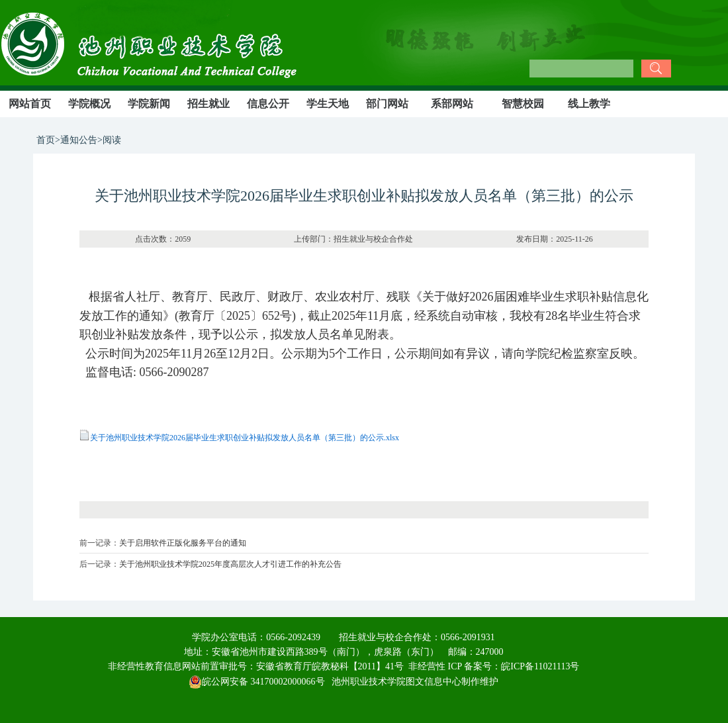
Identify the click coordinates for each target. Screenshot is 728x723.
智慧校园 (523, 104)
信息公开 (268, 104)
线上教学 (589, 104)
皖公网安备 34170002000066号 (257, 682)
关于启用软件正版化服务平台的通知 (183, 543)
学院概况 (89, 104)
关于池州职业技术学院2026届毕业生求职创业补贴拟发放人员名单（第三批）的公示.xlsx (245, 438)
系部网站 (452, 104)
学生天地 (328, 104)
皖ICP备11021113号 (540, 666)
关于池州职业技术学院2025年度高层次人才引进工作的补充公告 (230, 564)
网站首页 (30, 104)
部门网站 (387, 104)
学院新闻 (149, 104)
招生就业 (208, 104)
